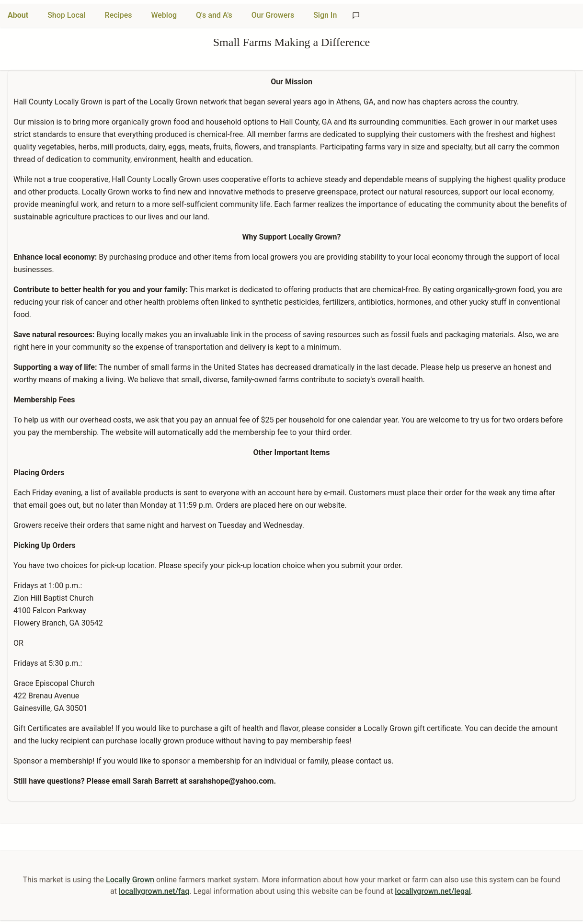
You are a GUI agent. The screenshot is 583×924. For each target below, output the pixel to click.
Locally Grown (130, 880)
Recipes (119, 15)
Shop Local (66, 15)
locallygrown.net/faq (154, 891)
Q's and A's (214, 15)
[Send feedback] (356, 15)
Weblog (164, 15)
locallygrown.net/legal (433, 891)
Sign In (325, 15)
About (18, 15)
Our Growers (273, 15)
